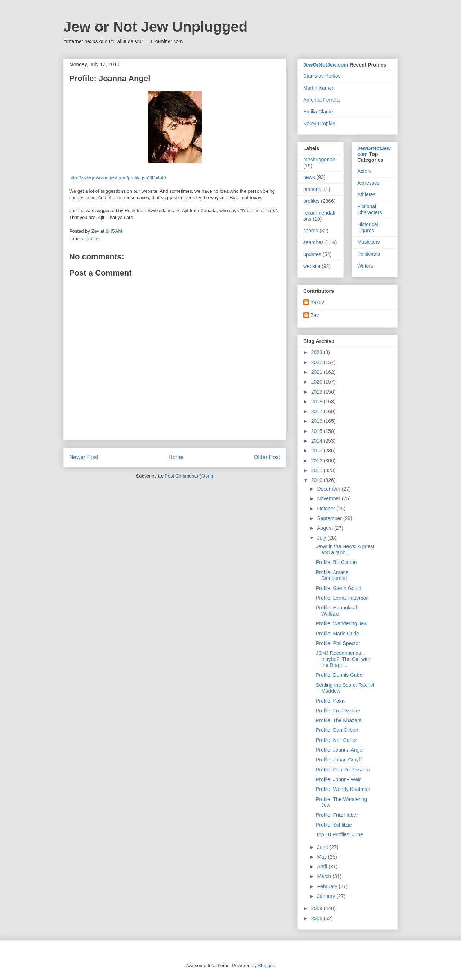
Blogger (266, 965)
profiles (93, 239)
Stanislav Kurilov (322, 76)
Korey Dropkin (319, 124)
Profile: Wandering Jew (342, 623)
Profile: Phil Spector (338, 643)
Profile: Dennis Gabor (340, 675)
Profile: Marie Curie (337, 634)
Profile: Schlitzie (334, 825)
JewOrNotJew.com (326, 65)
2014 (317, 441)
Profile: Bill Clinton (336, 562)
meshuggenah (319, 160)
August (325, 528)
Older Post (267, 457)
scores (311, 231)
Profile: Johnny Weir (338, 779)
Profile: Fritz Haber (337, 815)
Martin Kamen (319, 88)
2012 (317, 461)
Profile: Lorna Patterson (342, 598)
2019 (317, 392)
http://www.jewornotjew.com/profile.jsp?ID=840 (117, 178)
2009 (317, 908)
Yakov (317, 302)
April (323, 867)
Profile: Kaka (330, 701)
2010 (317, 480)
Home (176, 457)
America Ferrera (321, 100)
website (312, 266)
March (325, 876)
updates (312, 254)
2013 (317, 451)
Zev (315, 315)
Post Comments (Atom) (189, 476)
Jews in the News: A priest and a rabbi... (345, 549)
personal (313, 189)
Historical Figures (368, 227)
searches (314, 242)
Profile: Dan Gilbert (337, 730)
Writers (365, 266)
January (327, 896)
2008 (317, 918)
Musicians (368, 242)
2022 (317, 362)
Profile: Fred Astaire (338, 711)
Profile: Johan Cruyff (339, 760)
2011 (317, 470)
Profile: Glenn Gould (339, 588)
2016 (317, 421)
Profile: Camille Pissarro (343, 770)
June (323, 847)
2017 (317, 411)
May (322, 857)
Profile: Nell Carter (336, 740)
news (309, 177)
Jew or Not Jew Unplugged (155, 27)
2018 (317, 402)
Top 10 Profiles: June (339, 834)
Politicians (369, 254)
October (327, 509)
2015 (317, 431)
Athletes (366, 194)
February (328, 886)
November (329, 498)
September (330, 518)
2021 (317, 372)
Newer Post (84, 457)
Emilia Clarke (318, 112)
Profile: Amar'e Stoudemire (332, 575)
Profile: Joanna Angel (340, 750)
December (329, 489)
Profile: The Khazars (339, 720)
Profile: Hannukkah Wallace (337, 611)
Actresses (368, 183)
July (322, 538)
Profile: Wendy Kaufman (343, 789)
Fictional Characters (370, 209)
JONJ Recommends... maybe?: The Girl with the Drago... (343, 659)
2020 (317, 382)
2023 (317, 352)
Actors (364, 171)
